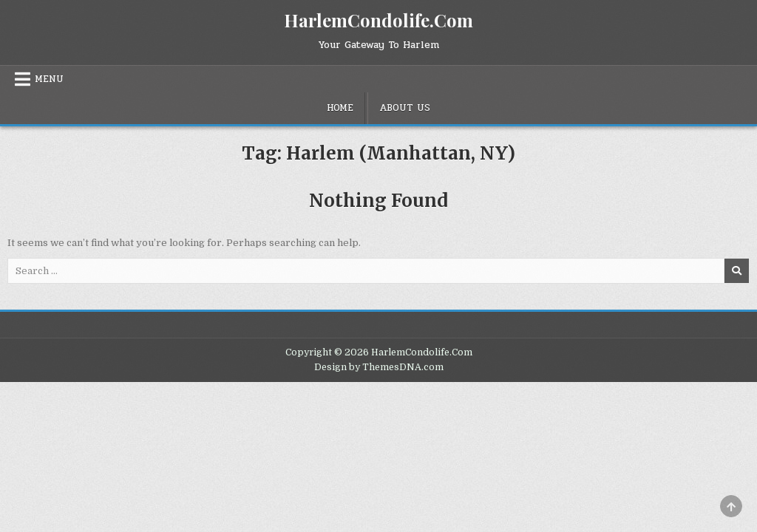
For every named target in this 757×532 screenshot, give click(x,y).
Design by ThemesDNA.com (379, 367)
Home (340, 108)
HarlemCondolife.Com (378, 20)
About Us (405, 108)
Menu (49, 79)
